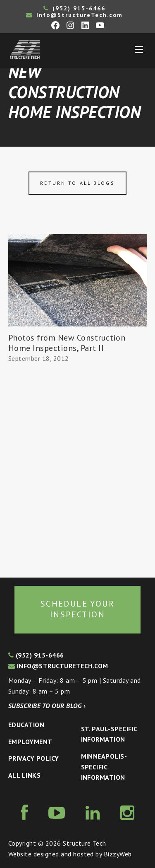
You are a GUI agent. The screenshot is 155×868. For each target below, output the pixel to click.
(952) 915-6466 (74, 8)
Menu (139, 50)
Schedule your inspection (77, 609)
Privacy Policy (34, 758)
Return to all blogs (77, 183)
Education (26, 725)
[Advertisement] (77, 471)
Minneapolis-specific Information (104, 767)
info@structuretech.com (58, 666)
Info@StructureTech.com (74, 15)
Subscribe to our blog (47, 706)
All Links (24, 775)
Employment (30, 742)
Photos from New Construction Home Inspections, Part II (67, 343)
